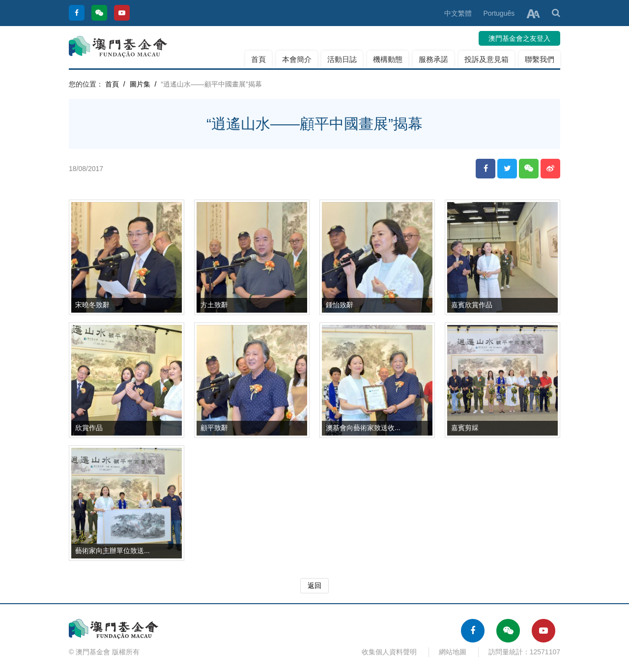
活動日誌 (342, 59)
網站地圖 (453, 652)
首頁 (258, 59)
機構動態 (388, 59)
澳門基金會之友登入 (519, 38)
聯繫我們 (540, 59)
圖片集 (140, 84)
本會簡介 (297, 59)
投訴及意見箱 (486, 59)
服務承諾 (433, 59)
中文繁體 (458, 13)
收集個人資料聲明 (389, 652)
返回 (314, 585)
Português (499, 13)
